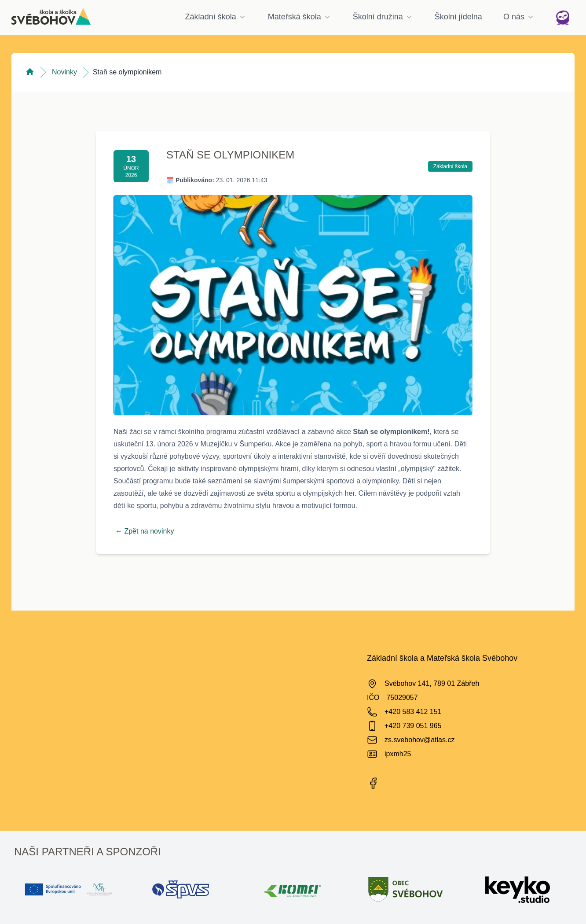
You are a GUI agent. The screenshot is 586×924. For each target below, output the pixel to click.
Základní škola (216, 17)
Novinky (64, 72)
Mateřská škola (300, 17)
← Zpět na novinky (145, 531)
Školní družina (383, 17)
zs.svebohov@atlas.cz (419, 740)
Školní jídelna (458, 17)
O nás (519, 17)
